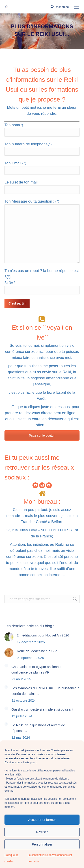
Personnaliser (42, 844)
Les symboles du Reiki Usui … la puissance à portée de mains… (45, 691)
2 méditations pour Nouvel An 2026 (43, 635)
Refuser (42, 832)
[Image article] (9, 637)
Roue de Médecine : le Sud (37, 651)
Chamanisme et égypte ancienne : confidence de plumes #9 (37, 669)
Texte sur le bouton (42, 435)
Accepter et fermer (42, 820)
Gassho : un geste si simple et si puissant (42, 709)
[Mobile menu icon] (76, 7)
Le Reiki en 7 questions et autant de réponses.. (38, 728)
